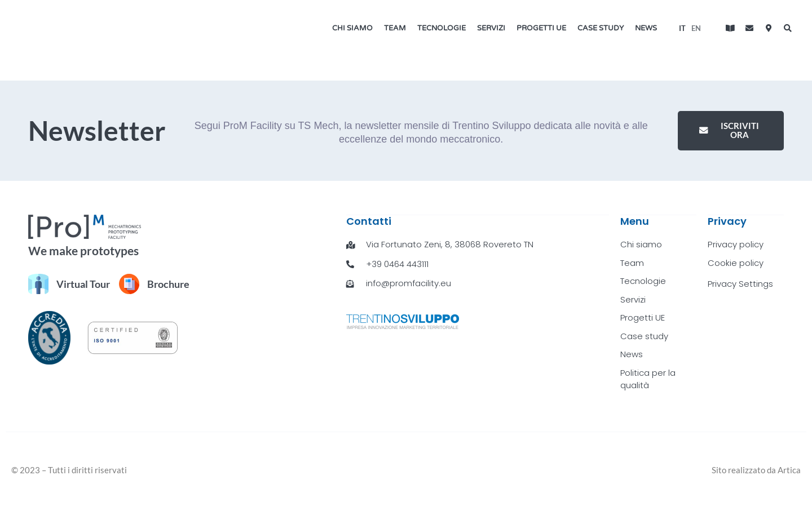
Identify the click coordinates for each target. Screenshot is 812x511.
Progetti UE (541, 28)
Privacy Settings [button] (740, 283)
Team (395, 28)
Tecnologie (442, 28)
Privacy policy (735, 244)
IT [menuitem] (682, 28)
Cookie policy (736, 262)
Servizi (491, 28)
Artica (789, 469)
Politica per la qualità (648, 379)
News (646, 28)
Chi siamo (352, 28)
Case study (601, 28)
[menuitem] (682, 28)
